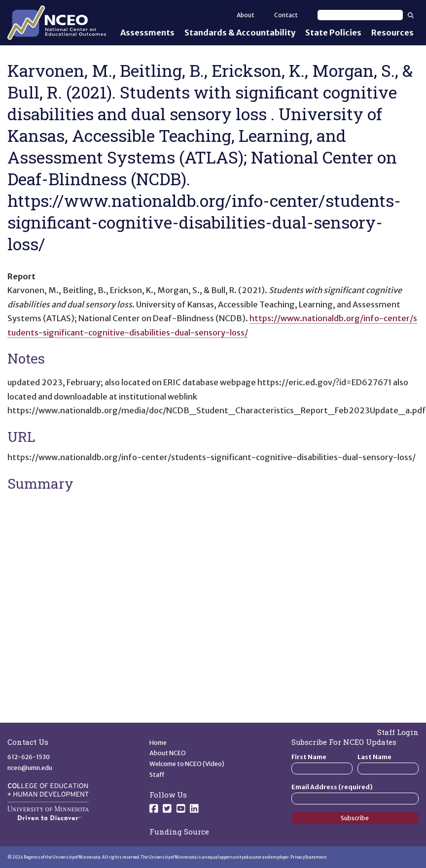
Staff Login (398, 732)
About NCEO (168, 753)
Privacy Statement (309, 857)
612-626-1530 (29, 757)
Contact (286, 15)
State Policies (333, 33)
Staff (157, 775)
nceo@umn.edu (30, 768)
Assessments (147, 33)
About (246, 15)
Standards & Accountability (240, 33)
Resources (392, 33)
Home (158, 743)
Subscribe (355, 818)
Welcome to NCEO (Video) (187, 764)
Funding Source (179, 832)
